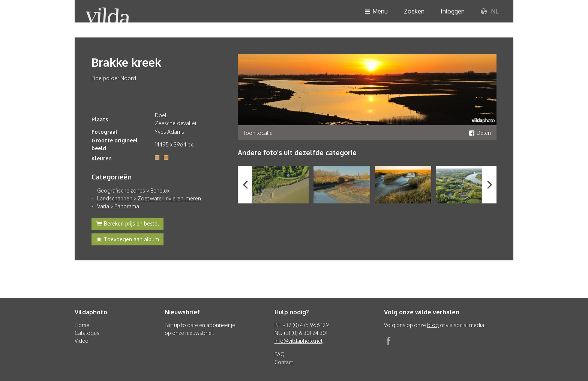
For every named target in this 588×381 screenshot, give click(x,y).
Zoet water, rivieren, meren (169, 198)
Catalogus (87, 333)
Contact (284, 362)
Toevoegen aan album (127, 240)
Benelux (160, 190)
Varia (103, 206)
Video (82, 341)
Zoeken (414, 11)
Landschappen (115, 198)
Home (82, 325)
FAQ (280, 354)
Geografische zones (121, 190)
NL (490, 12)
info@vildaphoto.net (298, 341)
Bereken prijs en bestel (127, 224)
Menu (376, 12)
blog (433, 325)
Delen (480, 133)
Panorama (127, 206)
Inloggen (453, 11)
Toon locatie (258, 133)
